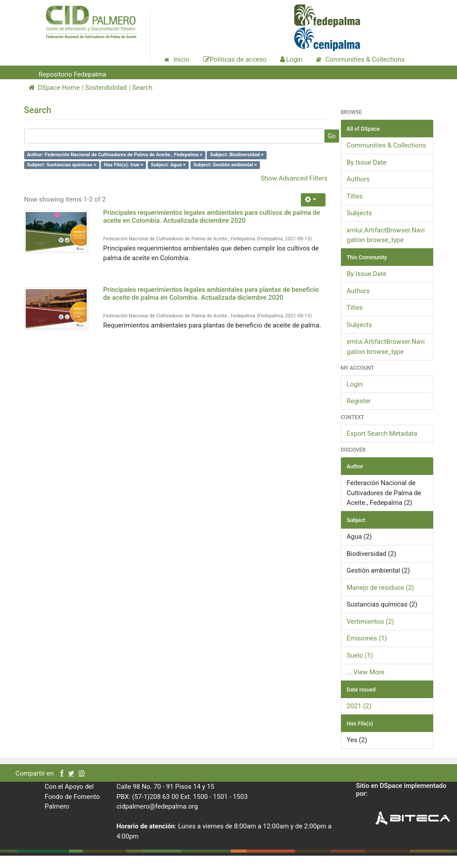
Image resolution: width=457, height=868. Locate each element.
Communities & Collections (386, 145)
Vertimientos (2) (370, 622)
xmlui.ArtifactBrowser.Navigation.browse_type (386, 235)
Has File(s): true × (123, 165)
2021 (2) (359, 706)
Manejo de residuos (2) (380, 588)
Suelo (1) (360, 655)
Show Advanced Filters (294, 178)
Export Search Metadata (382, 434)
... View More (366, 672)
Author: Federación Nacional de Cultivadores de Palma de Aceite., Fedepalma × (115, 155)
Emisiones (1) (367, 638)
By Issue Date (367, 162)
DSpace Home (54, 88)
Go (332, 136)
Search (142, 88)
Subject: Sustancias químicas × (62, 165)
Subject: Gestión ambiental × (225, 165)
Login (355, 384)
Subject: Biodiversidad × (237, 155)
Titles (355, 196)
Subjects (359, 213)
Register (359, 401)
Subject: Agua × (168, 165)
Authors (358, 179)
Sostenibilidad (106, 88)
